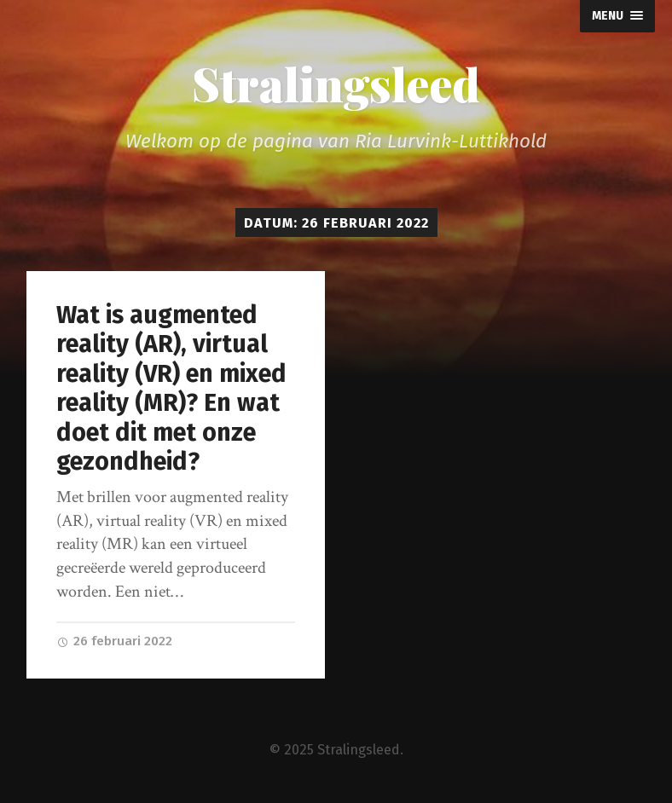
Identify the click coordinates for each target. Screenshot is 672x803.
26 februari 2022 (114, 641)
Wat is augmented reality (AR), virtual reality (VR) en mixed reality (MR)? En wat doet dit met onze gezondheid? (171, 389)
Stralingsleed (336, 84)
